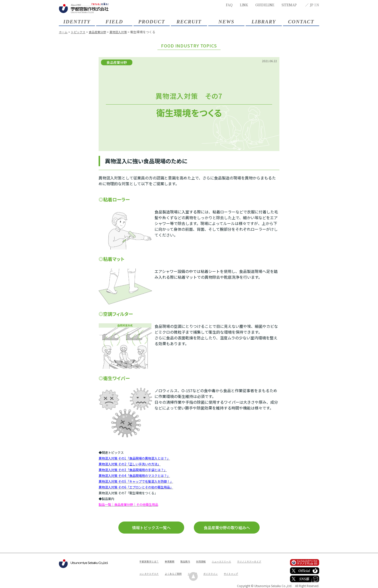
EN (317, 5)
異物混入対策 (122, 32)
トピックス (79, 32)
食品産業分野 (100, 32)
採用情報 (209, 561)
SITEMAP (289, 5)
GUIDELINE (265, 5)
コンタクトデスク (186, 569)
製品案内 (192, 561)
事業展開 (174, 561)
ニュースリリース (233, 561)
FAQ (229, 5)
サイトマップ (171, 578)
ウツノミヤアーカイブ (154, 569)
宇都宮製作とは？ (151, 561)
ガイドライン (148, 578)
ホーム (64, 32)
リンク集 (236, 569)
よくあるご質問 (214, 569)
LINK (244, 5)
